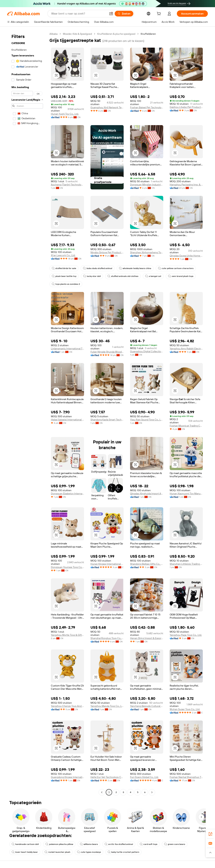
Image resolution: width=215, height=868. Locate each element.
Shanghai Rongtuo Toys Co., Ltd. (107, 638)
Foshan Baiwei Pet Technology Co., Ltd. (147, 107)
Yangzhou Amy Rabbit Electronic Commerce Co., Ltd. (186, 349)
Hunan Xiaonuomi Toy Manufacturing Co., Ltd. (186, 494)
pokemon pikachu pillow (59, 844)
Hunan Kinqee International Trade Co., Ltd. (107, 564)
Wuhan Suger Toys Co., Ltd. (185, 709)
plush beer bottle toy (64, 276)
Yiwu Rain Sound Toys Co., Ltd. (147, 420)
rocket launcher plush (57, 852)
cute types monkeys (89, 852)
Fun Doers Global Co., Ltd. (144, 777)
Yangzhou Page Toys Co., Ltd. (186, 635)
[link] (210, 834)
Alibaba (53, 34)
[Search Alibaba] (79, 14)
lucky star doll (92, 276)
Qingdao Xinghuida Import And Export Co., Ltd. (147, 494)
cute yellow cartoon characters (176, 268)
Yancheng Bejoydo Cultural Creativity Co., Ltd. (147, 706)
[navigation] (27, 414)
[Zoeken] (124, 14)
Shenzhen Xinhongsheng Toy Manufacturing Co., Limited (147, 252)
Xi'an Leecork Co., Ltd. (63, 255)
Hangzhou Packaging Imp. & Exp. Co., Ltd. (186, 185)
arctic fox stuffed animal (119, 844)
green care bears (175, 844)
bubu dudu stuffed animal (98, 268)
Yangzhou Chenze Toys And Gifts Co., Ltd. (67, 706)
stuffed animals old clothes (123, 276)
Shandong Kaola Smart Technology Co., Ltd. (107, 420)
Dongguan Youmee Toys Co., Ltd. (67, 567)
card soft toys (149, 844)
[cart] (159, 14)
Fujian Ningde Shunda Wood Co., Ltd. (107, 352)
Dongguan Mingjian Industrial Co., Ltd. (147, 185)
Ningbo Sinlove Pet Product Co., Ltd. (107, 252)
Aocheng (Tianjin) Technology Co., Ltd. (67, 185)
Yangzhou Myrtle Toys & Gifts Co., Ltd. (67, 635)
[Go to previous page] (102, 792)
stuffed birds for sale (64, 268)
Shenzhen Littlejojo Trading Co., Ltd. (186, 564)
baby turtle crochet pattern (123, 852)
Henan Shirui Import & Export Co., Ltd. (147, 638)
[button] (111, 14)
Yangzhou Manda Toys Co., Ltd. (107, 706)
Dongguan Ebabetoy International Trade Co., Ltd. (67, 494)
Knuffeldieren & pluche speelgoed (116, 34)
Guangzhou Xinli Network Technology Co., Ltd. (107, 107)
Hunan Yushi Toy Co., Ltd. (65, 114)
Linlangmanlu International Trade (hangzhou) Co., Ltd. (67, 349)
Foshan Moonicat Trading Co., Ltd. (186, 426)
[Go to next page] (152, 792)
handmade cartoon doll (25, 844)
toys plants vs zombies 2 (66, 284)
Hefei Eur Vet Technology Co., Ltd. (107, 777)
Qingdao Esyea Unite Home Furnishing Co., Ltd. (186, 256)
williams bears (89, 844)
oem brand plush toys (181, 276)
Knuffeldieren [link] (148, 34)
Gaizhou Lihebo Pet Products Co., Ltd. (186, 107)
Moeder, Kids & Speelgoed (77, 34)
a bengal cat (153, 276)
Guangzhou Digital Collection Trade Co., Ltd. (147, 351)
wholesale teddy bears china (135, 268)
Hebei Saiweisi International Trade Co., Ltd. (67, 420)
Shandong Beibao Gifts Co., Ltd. (147, 564)
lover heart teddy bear (25, 852)
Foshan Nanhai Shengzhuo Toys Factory (186, 777)
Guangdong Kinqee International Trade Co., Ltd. (67, 777)
